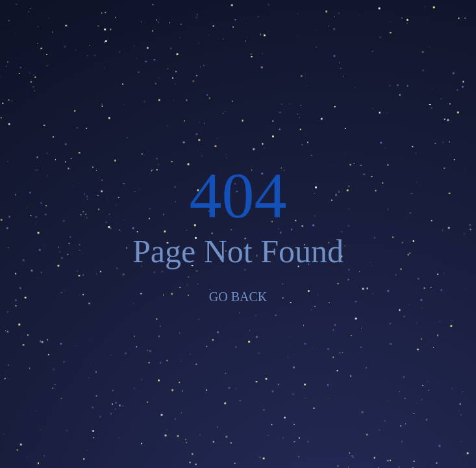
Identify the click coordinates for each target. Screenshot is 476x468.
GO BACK (238, 297)
